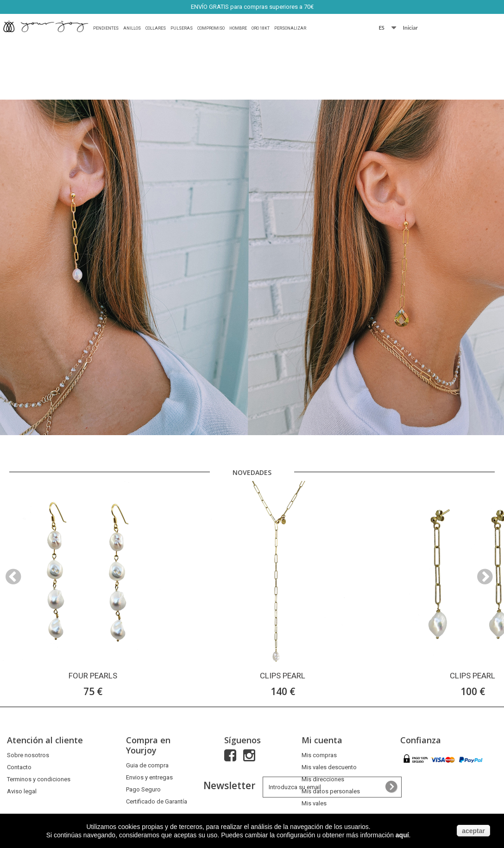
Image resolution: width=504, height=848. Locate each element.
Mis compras (319, 755)
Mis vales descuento (329, 767)
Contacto (19, 767)
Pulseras (182, 28)
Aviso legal (22, 791)
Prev (464, 456)
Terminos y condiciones (39, 779)
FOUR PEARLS (93, 676)
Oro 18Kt (261, 28)
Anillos (132, 28)
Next (487, 456)
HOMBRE (238, 28)
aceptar (473, 831)
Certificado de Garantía (157, 801)
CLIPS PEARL (283, 676)
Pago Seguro (143, 789)
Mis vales (314, 803)
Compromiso (211, 28)
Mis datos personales (331, 791)
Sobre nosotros (28, 755)
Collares (156, 28)
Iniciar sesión (411, 28)
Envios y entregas (149, 777)
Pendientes (106, 28)
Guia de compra (147, 765)
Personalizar (290, 28)
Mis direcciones (323, 779)
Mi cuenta (322, 740)
